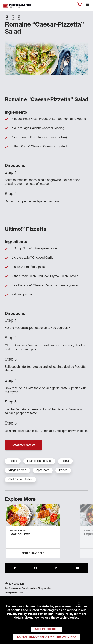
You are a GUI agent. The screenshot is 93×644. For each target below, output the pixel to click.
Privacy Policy (17, 614)
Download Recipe (24, 445)
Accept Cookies (47, 629)
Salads (63, 470)
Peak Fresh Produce (39, 461)
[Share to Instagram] (35, 568)
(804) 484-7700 (14, 593)
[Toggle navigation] (88, 5)
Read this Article (33, 553)
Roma (65, 461)
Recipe (13, 461)
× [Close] (79, 604)
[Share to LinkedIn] (56, 568)
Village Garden (17, 470)
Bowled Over (20, 534)
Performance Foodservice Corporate (28, 589)
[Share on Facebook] (7, 17)
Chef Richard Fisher (20, 480)
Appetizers (43, 470)
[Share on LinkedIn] (13, 17)
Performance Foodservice (18, 6)
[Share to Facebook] (15, 568)
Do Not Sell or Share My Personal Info (47, 637)
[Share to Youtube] (77, 568)
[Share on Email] (19, 17)
